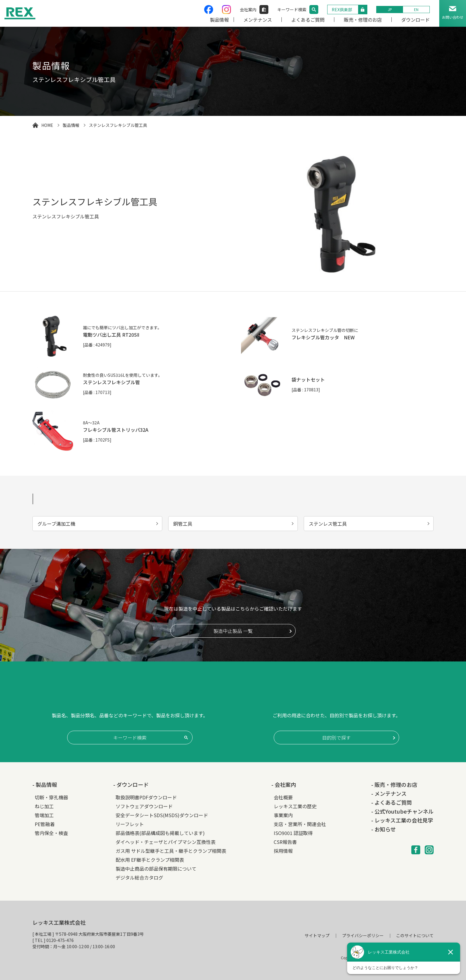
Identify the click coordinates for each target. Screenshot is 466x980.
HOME (47, 125)
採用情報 (283, 851)
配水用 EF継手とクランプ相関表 (150, 860)
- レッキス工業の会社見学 (402, 820)
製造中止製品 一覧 (233, 631)
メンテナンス (258, 20)
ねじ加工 (44, 806)
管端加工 (44, 815)
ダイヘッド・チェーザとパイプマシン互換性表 (166, 842)
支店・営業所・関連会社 (300, 824)
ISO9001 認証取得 (293, 833)
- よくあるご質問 (392, 802)
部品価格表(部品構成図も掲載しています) (160, 833)
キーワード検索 (292, 10)
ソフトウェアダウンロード (144, 806)
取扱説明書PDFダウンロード (146, 797)
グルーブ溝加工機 (56, 524)
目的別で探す (336, 738)
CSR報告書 (285, 842)
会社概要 (283, 797)
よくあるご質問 (308, 20)
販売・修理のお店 (363, 20)
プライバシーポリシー (363, 935)
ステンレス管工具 (328, 524)
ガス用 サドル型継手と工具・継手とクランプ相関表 (171, 851)
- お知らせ (384, 829)
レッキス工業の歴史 (295, 806)
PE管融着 (45, 824)
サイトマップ (317, 935)
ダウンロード (415, 20)
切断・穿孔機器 (51, 797)
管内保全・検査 (51, 833)
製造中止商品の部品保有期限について (156, 869)
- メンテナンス (389, 793)
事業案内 (283, 815)
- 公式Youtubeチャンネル (402, 811)
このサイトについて (415, 935)
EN (416, 9)
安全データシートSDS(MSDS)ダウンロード (162, 815)
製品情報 (219, 20)
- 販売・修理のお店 (394, 784)
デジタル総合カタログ (139, 877)
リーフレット (130, 824)
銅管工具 (183, 524)
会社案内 (248, 10)
